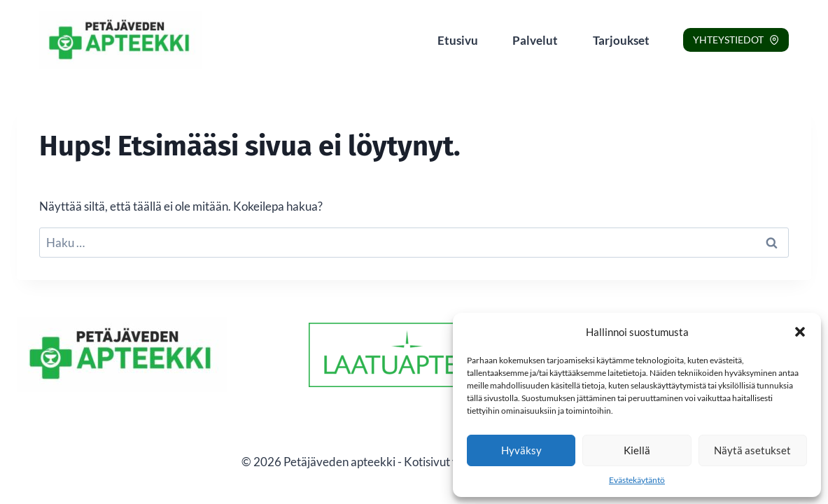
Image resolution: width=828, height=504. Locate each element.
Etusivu (458, 40)
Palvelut (535, 40)
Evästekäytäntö (637, 480)
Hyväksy (521, 450)
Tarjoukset (621, 40)
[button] (800, 332)
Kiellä (637, 450)
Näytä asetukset (752, 450)
